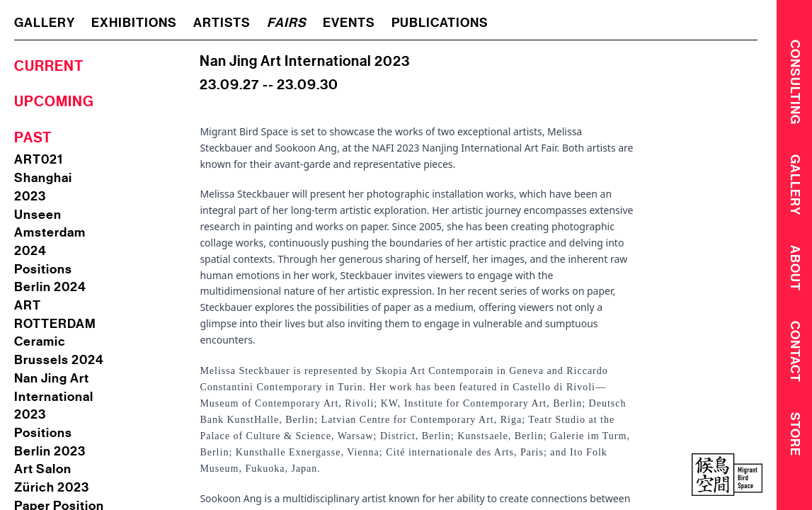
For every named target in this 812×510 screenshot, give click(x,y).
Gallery (795, 186)
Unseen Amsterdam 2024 (50, 233)
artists (222, 23)
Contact (795, 356)
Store (795, 439)
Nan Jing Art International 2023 (54, 396)
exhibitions (134, 23)
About (795, 271)
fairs (287, 23)
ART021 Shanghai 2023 (43, 177)
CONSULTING (795, 81)
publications (440, 23)
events (349, 23)
